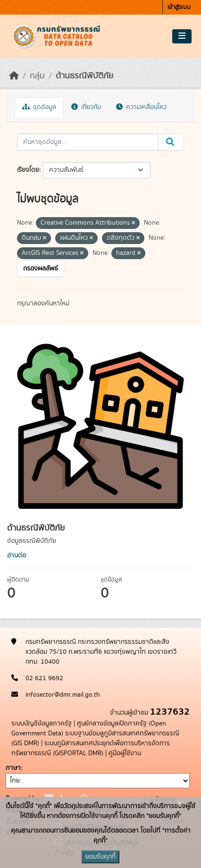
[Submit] (171, 142)
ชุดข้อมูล (39, 107)
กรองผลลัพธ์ (41, 269)
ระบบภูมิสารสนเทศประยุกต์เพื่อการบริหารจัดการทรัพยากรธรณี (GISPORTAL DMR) (91, 748)
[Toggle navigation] (182, 36)
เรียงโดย (28, 170)
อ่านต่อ (17, 556)
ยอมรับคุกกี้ (100, 857)
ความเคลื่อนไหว (141, 107)
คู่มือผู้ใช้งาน (125, 753)
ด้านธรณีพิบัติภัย (84, 76)
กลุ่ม (37, 76)
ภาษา (13, 768)
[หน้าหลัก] (14, 76)
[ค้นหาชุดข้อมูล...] (88, 142)
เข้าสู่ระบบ (179, 7)
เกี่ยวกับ (86, 107)
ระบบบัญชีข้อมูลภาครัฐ (42, 724)
